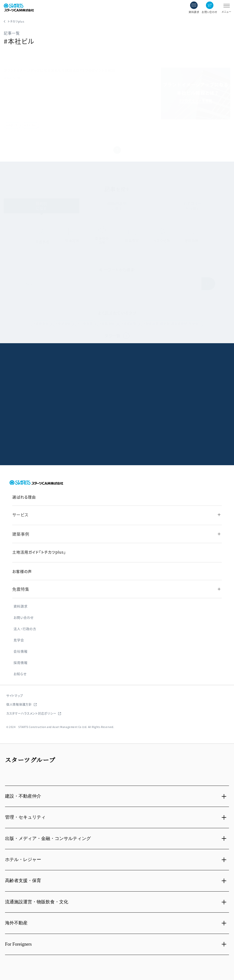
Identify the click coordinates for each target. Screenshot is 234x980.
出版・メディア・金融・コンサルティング (48, 838)
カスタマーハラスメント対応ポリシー (31, 713)
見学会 (19, 640)
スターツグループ (30, 760)
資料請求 (20, 606)
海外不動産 (16, 923)
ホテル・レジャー (23, 860)
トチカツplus (16, 21)
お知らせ (20, 674)
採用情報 (20, 663)
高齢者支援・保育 (23, 881)
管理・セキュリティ (25, 817)
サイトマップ (15, 696)
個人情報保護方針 (19, 704)
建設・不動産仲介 (23, 796)
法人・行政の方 (25, 629)
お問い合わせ (24, 618)
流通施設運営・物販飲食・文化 (37, 902)
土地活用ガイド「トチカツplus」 (39, 552)
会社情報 (20, 651)
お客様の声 (22, 571)
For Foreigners (18, 944)
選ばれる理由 (24, 497)
